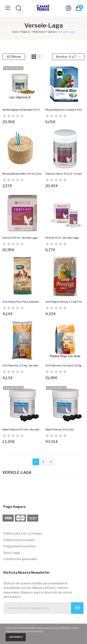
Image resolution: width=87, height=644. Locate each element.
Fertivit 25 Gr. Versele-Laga (62, 238)
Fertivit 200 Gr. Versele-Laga (20, 238)
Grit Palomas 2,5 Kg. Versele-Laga (22, 365)
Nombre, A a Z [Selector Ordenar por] (68, 57)
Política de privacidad (19, 540)
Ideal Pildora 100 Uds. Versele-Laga (22, 429)
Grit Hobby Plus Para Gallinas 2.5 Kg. (22, 302)
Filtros (14, 57)
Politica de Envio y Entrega (23, 533)
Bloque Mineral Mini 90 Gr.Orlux (22, 174)
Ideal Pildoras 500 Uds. (60, 429)
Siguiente (51, 462)
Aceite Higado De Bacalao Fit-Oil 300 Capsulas (22, 110)
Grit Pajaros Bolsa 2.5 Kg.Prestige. (65, 302)
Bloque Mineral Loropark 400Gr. (65, 110)
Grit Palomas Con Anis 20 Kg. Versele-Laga (65, 365)
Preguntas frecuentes (20, 546)
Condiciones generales (20, 559)
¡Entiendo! (16, 637)
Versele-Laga (17, 473)
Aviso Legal (12, 553)
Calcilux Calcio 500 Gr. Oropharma (65, 174)
